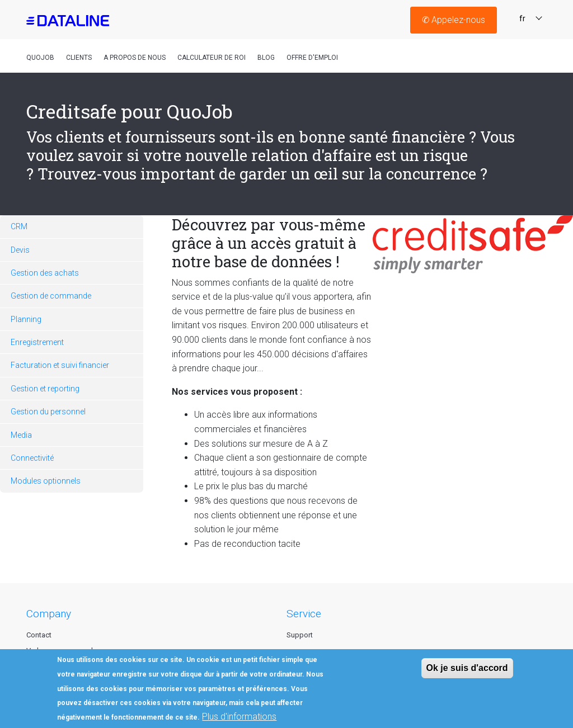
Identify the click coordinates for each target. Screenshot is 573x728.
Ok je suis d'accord (467, 668)
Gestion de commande (51, 296)
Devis (20, 250)
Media (21, 435)
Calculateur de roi (212, 58)
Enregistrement (37, 342)
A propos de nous (135, 58)
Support (300, 635)
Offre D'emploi (312, 58)
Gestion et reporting (45, 389)
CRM (19, 226)
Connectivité (32, 458)
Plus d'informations (239, 717)
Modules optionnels (46, 481)
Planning (26, 319)
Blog (266, 58)
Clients (79, 58)
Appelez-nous (454, 20)
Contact (39, 635)
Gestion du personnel (48, 412)
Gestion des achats (45, 273)
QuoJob (40, 58)
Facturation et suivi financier (60, 365)
